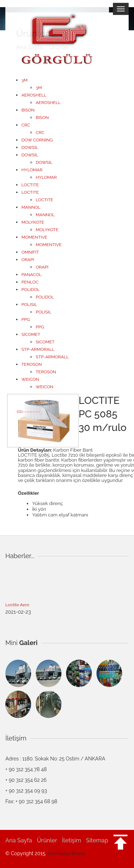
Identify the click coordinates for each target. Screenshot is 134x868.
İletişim (71, 840)
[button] (121, 838)
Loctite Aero (17, 605)
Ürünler (47, 840)
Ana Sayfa (19, 840)
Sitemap (97, 840)
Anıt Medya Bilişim (66, 854)
